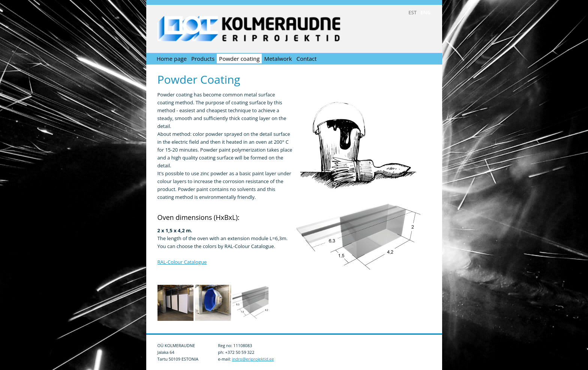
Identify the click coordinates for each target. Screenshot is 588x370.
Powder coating (239, 59)
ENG (425, 12)
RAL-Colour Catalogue (182, 262)
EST (412, 12)
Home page (172, 59)
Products (203, 59)
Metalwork (278, 59)
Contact (306, 59)
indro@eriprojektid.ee (253, 359)
